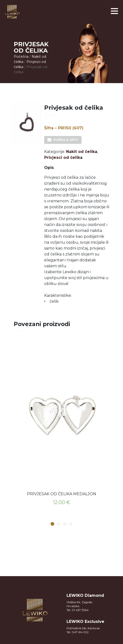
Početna (21, 57)
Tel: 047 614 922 (78, 632)
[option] (62, 426)
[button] (114, 11)
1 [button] (52, 524)
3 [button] (65, 524)
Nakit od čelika (82, 152)
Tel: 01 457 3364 (78, 610)
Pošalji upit (66, 140)
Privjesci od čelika (63, 157)
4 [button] (71, 524)
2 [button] (58, 524)
